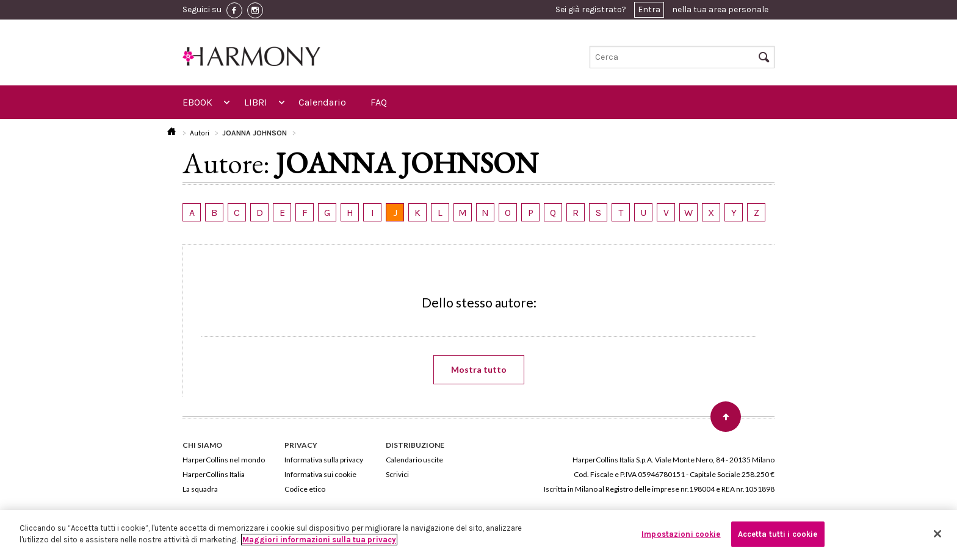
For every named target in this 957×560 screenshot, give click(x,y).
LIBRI (256, 102)
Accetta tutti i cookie (778, 534)
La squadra (200, 489)
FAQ (379, 102)
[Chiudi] (937, 534)
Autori (200, 133)
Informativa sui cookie (320, 474)
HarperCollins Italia (214, 474)
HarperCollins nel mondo (224, 460)
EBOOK (197, 102)
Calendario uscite (414, 460)
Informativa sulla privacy (324, 460)
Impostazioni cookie (681, 534)
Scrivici (397, 474)
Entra (649, 9)
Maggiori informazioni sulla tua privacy (319, 540)
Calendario (322, 102)
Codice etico (305, 489)
